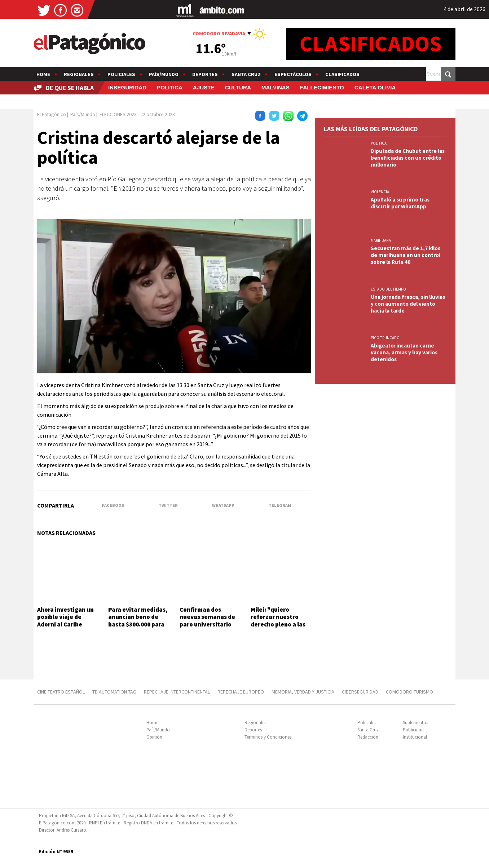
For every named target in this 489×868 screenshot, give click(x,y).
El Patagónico (52, 114)
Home (43, 74)
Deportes (205, 74)
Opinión (154, 737)
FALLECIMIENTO (322, 87)
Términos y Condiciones (268, 737)
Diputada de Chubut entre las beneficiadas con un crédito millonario (408, 158)
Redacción (368, 737)
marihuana (381, 240)
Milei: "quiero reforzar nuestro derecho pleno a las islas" (278, 621)
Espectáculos (293, 74)
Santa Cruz (246, 74)
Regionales (79, 74)
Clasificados (342, 74)
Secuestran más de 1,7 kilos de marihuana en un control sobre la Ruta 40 (406, 255)
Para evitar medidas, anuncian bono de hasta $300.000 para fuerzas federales (138, 621)
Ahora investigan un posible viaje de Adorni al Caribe (65, 617)
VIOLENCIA (380, 192)
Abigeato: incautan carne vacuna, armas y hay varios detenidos (404, 352)
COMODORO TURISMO (409, 692)
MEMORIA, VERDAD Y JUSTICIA (303, 692)
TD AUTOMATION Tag (114, 692)
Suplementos (415, 723)
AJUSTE (204, 87)
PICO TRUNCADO (385, 338)
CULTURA (238, 87)
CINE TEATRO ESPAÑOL (61, 692)
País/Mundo (164, 74)
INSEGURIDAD (127, 87)
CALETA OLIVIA (375, 87)
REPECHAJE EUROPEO (241, 692)
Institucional (415, 737)
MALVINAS (276, 87)
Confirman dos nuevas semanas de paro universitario (207, 617)
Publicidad (413, 730)
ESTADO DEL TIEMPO (388, 289)
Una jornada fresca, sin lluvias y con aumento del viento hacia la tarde (408, 304)
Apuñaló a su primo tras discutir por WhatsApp (400, 203)
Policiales (121, 74)
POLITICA (170, 87)
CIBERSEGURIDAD (360, 692)
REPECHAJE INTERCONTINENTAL (177, 692)
